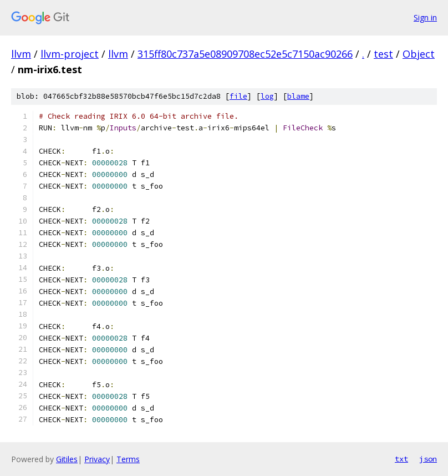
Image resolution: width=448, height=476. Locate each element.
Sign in (425, 17)
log (267, 96)
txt (401, 459)
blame (298, 96)
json (428, 459)
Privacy (97, 459)
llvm (21, 54)
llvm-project (70, 54)
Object (419, 54)
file (238, 96)
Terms (128, 459)
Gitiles (67, 459)
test (383, 54)
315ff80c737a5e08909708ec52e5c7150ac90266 (245, 54)
